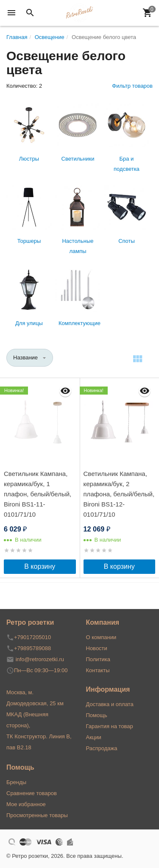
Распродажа (102, 748)
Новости (97, 648)
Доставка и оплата (110, 704)
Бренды (16, 782)
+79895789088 (32, 648)
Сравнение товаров (32, 793)
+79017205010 (32, 637)
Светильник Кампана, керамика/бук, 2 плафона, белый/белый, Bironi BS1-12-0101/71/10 (119, 494)
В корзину (40, 566)
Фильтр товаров (132, 86)
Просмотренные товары (37, 815)
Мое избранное (26, 804)
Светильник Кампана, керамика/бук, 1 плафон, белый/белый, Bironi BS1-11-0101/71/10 (38, 494)
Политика (98, 659)
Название (25, 357)
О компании (101, 637)
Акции (94, 737)
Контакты (98, 670)
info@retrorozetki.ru (40, 659)
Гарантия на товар (110, 726)
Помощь (97, 715)
